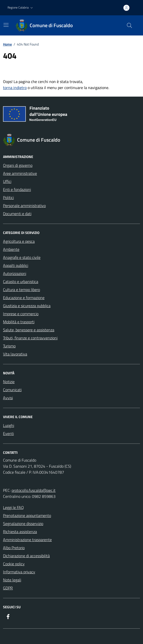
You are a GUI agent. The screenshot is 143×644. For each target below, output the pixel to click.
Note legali (12, 580)
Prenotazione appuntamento (27, 515)
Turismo (9, 346)
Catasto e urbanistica (21, 281)
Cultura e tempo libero (21, 290)
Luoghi (9, 425)
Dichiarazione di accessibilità (26, 556)
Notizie (9, 382)
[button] (21, 8)
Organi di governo (18, 165)
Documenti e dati (17, 214)
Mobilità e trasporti (19, 322)
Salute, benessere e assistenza (29, 330)
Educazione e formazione (24, 298)
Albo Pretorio (14, 548)
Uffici (7, 181)
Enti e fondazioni (17, 189)
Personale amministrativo (24, 206)
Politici (8, 197)
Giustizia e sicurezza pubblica (27, 306)
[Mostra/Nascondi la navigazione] (6, 25)
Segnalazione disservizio (23, 524)
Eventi (8, 433)
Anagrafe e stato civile (22, 257)
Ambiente (11, 249)
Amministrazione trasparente (27, 540)
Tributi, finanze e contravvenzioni (30, 338)
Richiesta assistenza (20, 532)
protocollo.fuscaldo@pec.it (34, 490)
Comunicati (12, 390)
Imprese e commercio (21, 314)
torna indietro (15, 88)
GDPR (8, 588)
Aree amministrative (20, 173)
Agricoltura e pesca (19, 241)
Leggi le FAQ (13, 507)
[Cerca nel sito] (129, 25)
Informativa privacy (19, 572)
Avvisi (8, 398)
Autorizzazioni (15, 273)
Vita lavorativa (15, 354)
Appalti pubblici (16, 265)
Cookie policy (14, 564)
